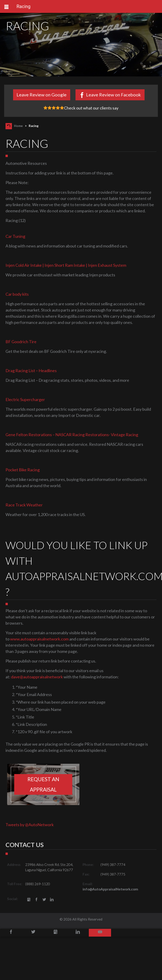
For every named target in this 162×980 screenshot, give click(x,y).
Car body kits (17, 294)
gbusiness (29, 900)
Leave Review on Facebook (113, 95)
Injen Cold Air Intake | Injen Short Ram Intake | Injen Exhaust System (66, 265)
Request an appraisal (43, 784)
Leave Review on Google (42, 95)
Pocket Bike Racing (23, 470)
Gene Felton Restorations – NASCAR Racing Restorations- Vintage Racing (72, 435)
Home (18, 126)
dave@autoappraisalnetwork (37, 677)
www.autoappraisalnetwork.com (39, 639)
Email (100, 933)
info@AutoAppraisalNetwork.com (110, 889)
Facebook (36, 900)
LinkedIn (52, 900)
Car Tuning (15, 236)
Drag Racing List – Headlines (31, 371)
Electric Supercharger (25, 399)
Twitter (44, 900)
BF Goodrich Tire (21, 342)
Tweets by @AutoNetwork (30, 825)
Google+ (56, 933)
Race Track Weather (24, 505)
